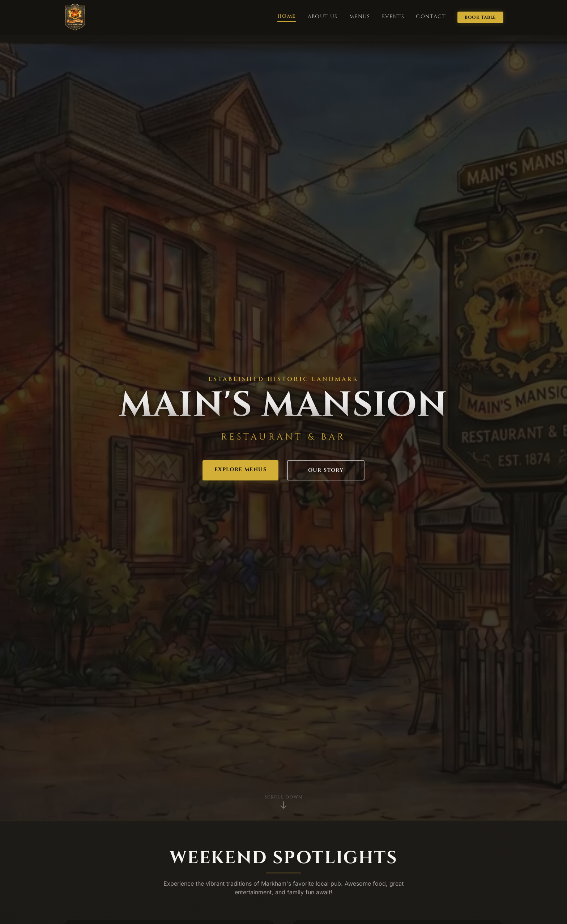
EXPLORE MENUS (240, 469)
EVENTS (393, 16)
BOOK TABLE (480, 17)
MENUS (360, 16)
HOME (287, 16)
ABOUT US (323, 16)
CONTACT (431, 16)
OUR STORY (326, 470)
